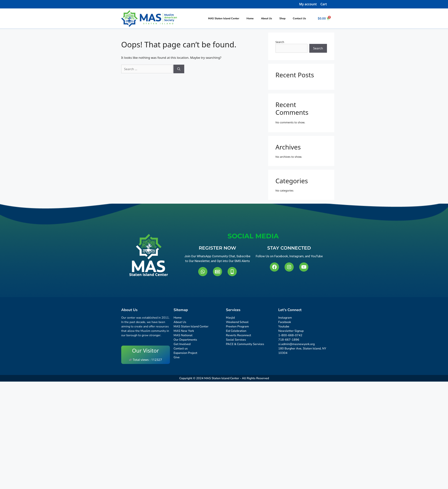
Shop (282, 18)
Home (250, 18)
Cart (324, 4)
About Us (267, 18)
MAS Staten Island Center (224, 18)
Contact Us (299, 18)
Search (280, 42)
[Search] (179, 69)
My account (308, 4)
